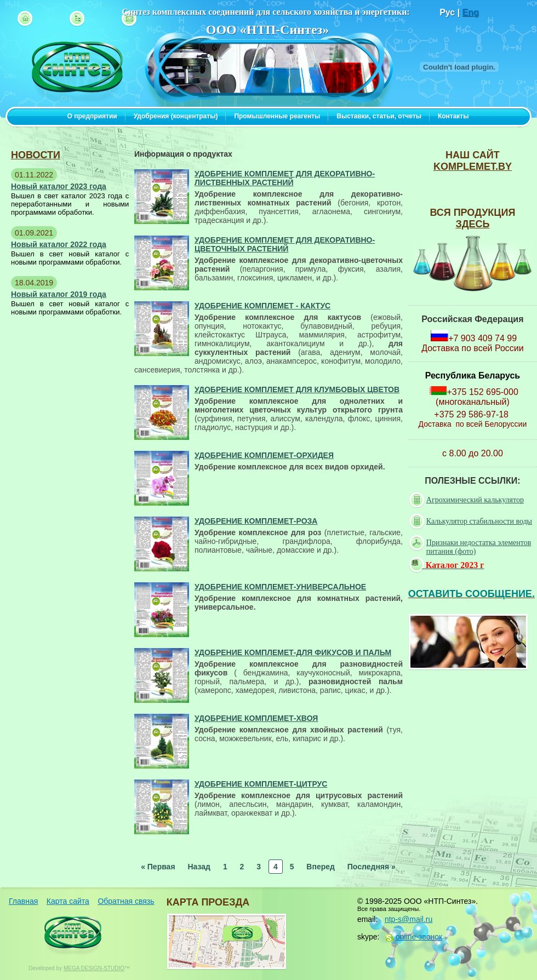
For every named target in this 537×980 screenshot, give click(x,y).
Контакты (453, 116)
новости (36, 155)
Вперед (321, 867)
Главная (23, 901)
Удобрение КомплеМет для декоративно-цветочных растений (285, 244)
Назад (199, 867)
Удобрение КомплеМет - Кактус (262, 306)
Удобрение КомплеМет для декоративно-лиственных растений (285, 178)
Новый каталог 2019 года (59, 294)
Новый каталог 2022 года (59, 244)
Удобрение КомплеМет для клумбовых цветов (297, 389)
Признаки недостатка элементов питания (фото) (471, 546)
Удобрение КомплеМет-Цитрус (261, 784)
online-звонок (419, 937)
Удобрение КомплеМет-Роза (256, 521)
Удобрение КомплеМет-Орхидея (264, 455)
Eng (471, 12)
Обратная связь (126, 901)
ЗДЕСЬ (472, 224)
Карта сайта (68, 901)
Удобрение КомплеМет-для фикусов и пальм (293, 652)
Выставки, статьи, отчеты (379, 116)
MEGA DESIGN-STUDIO (94, 968)
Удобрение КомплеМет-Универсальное (280, 587)
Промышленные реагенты (277, 116)
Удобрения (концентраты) (176, 116)
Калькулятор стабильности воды (472, 521)
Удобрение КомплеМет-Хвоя (256, 718)
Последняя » (372, 867)
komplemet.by (473, 167)
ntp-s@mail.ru (409, 919)
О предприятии (92, 116)
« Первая (158, 867)
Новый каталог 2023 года (59, 186)
